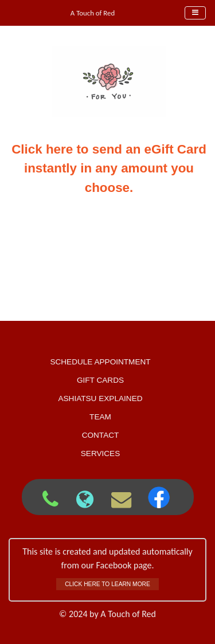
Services (101, 453)
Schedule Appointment (100, 362)
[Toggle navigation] (195, 13)
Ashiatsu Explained (100, 398)
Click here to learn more (107, 584)
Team (100, 417)
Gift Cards (100, 380)
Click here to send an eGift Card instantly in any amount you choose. (109, 168)
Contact (101, 435)
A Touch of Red (93, 13)
